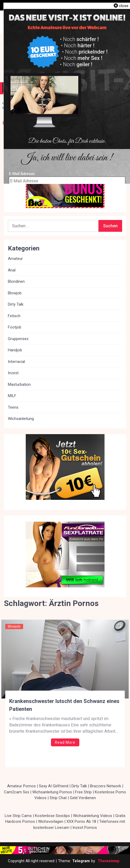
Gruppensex (18, 339)
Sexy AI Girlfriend (54, 786)
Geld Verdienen (83, 798)
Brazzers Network (106, 786)
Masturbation (19, 384)
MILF (12, 396)
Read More (65, 742)
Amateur (15, 259)
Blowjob (14, 626)
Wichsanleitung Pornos (52, 792)
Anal (12, 270)
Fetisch (14, 316)
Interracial (16, 362)
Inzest (13, 373)
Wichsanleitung (21, 419)
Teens (13, 407)
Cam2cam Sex (17, 792)
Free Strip (83, 792)
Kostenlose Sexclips (52, 816)
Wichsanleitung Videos (93, 816)
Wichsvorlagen (51, 821)
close (124, 6)
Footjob (15, 327)
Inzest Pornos (85, 828)
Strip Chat (58, 798)
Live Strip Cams (18, 816)
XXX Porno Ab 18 (81, 821)
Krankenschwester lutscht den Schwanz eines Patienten (64, 705)
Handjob (15, 350)
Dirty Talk (16, 304)
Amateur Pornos (21, 786)
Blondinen (16, 281)
